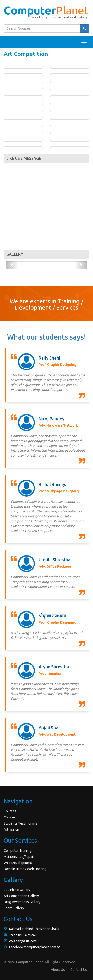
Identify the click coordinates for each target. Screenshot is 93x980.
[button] (12, 265)
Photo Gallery (14, 908)
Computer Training (18, 851)
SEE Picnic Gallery (17, 890)
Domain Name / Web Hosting (25, 869)
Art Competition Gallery (21, 896)
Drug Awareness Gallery (22, 902)
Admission (11, 829)
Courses (10, 811)
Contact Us (79, 970)
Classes (10, 817)
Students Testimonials (21, 823)
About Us (58, 970)
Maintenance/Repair (19, 857)
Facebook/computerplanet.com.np (32, 947)
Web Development (18, 863)
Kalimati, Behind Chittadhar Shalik (31, 929)
